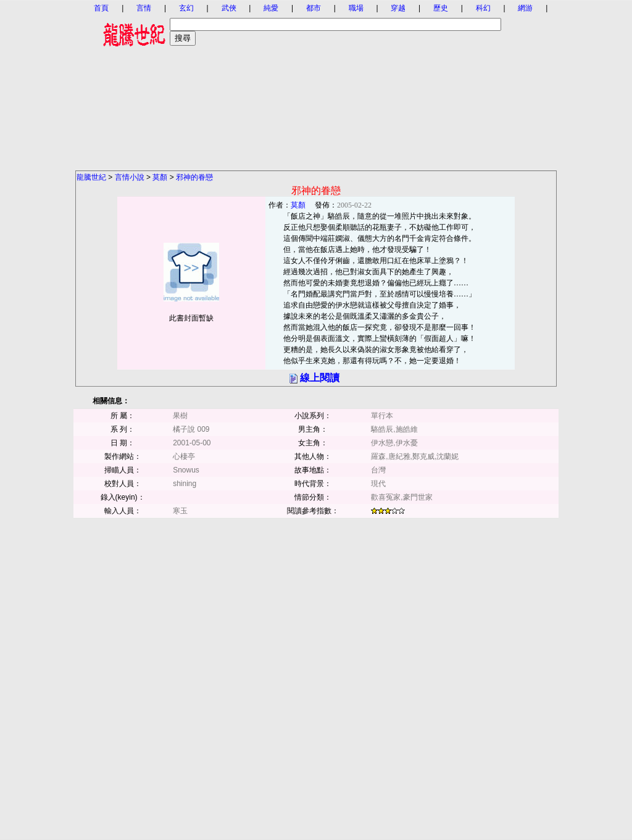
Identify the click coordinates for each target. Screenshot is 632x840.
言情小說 (130, 177)
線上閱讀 (320, 378)
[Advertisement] (316, 83)
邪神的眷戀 (194, 177)
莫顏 (160, 177)
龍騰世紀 (91, 177)
